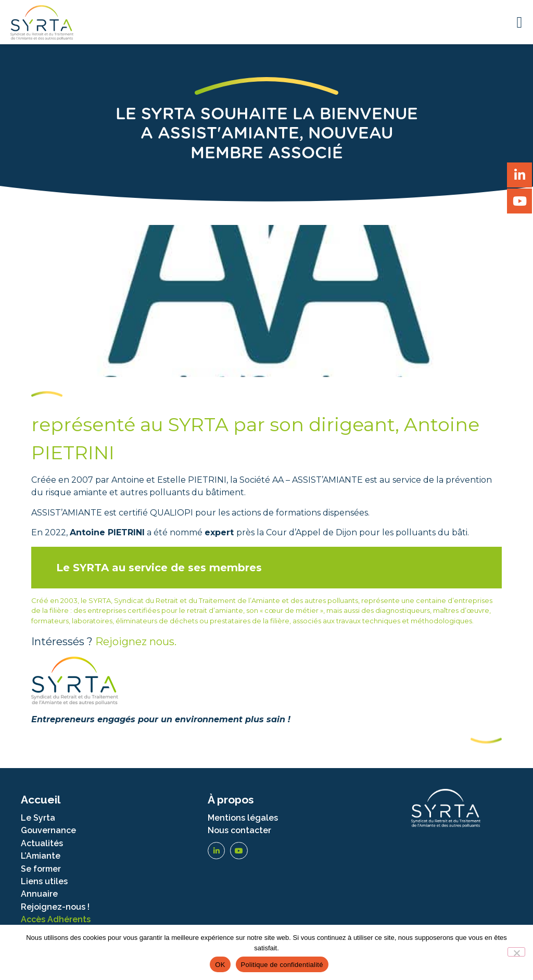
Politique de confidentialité (282, 965)
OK (220, 965)
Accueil (41, 800)
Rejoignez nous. (136, 642)
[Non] (516, 952)
